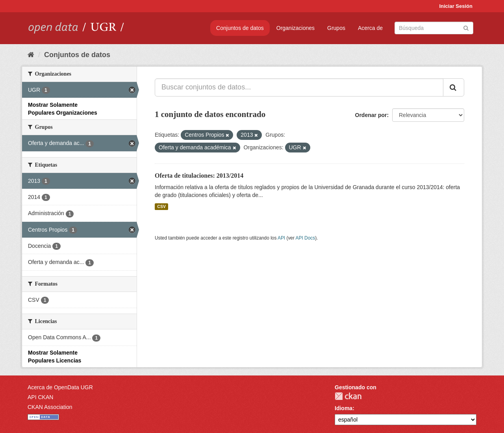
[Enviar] (466, 27)
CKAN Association (50, 407)
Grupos (336, 28)
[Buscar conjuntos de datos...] (299, 87)
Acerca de (370, 28)
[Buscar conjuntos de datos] (434, 28)
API (281, 238)
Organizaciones (296, 28)
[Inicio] (31, 55)
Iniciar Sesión (456, 6)
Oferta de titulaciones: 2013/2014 (199, 176)
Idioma (344, 408)
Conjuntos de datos (240, 28)
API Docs (306, 238)
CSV (161, 206)
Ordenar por (371, 115)
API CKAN (40, 397)
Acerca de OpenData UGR (60, 387)
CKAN (348, 396)
